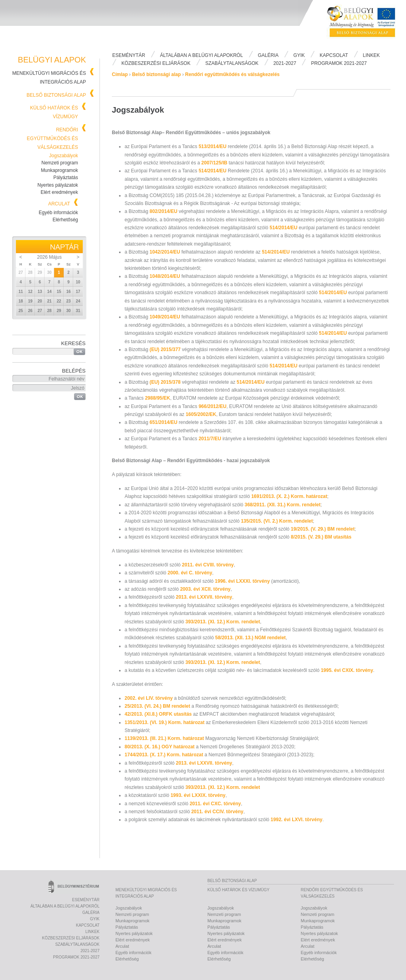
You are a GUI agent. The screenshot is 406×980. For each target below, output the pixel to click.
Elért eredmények (59, 192)
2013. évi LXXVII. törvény (204, 597)
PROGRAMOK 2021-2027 (339, 63)
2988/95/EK (157, 398)
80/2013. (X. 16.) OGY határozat (160, 747)
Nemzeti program (60, 163)
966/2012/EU (213, 406)
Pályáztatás (66, 178)
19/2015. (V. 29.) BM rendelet (323, 529)
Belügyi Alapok (366, 24)
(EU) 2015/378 (166, 382)
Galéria (268, 55)
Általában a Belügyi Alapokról (201, 55)
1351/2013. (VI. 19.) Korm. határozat (165, 722)
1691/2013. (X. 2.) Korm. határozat (289, 496)
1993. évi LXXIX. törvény (198, 795)
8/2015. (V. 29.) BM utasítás (321, 537)
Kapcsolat (334, 55)
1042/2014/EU (166, 252)
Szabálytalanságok (232, 63)
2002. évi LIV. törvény (149, 698)
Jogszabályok (63, 156)
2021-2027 (285, 63)
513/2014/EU (213, 146)
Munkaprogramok (60, 170)
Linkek (372, 55)
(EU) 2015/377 (166, 349)
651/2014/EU (164, 422)
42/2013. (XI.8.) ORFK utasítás (159, 714)
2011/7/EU (211, 439)
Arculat (59, 204)
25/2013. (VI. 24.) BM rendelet (158, 706)
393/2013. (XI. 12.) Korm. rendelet (223, 622)
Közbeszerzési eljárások (156, 63)
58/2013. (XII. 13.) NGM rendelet (250, 638)
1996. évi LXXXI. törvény (243, 581)
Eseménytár (129, 55)
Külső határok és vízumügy (238, 890)
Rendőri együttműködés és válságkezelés (52, 139)
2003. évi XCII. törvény (205, 589)
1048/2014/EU (165, 276)
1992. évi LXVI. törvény (297, 820)
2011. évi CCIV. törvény (217, 812)
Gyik (299, 55)
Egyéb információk (58, 213)
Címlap (120, 74)
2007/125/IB (215, 163)
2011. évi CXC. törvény (215, 804)
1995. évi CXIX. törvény (347, 670)
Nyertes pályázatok (58, 185)
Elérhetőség (65, 220)
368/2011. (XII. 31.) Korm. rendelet (282, 505)
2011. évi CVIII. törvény (208, 565)
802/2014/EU (164, 211)
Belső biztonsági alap (56, 95)
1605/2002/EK (201, 414)
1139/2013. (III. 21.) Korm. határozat (165, 738)
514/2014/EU (213, 171)
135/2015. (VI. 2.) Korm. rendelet (277, 521)
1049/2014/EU (166, 317)
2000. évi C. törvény (189, 573)
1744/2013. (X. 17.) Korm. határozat (165, 755)
